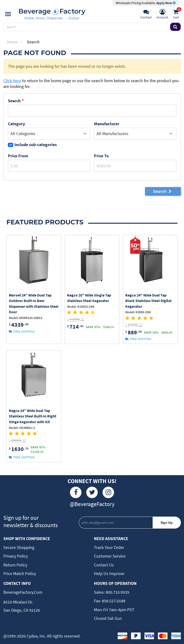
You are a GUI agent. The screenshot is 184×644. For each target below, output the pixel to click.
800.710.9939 (117, 592)
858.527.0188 (113, 601)
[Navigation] (8, 14)
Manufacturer (107, 124)
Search (14, 101)
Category (16, 124)
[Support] (146, 15)
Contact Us (104, 565)
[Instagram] (108, 492)
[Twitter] (92, 492)
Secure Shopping (19, 547)
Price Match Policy (20, 573)
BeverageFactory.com (23, 592)
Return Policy (15, 565)
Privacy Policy (16, 556)
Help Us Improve (109, 573)
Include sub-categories (36, 145)
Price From (18, 156)
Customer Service (110, 556)
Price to (101, 156)
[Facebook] (76, 492)
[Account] (162, 15)
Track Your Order (109, 547)
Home (14, 42)
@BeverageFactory (92, 504)
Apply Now (166, 3)
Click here (12, 81)
